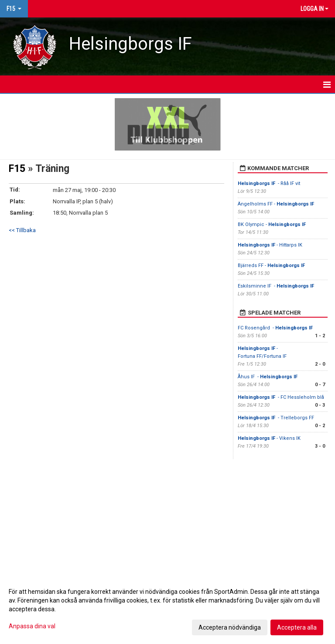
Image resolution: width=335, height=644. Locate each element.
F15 (17, 169)
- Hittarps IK (270, 245)
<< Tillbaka (22, 230)
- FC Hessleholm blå (281, 397)
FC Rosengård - (276, 328)
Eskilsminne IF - (276, 286)
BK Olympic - (272, 224)
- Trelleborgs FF (277, 418)
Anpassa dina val (32, 626)
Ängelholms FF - (276, 204)
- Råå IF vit (269, 183)
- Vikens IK (270, 438)
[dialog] (167, 609)
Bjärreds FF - (272, 265)
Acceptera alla (297, 627)
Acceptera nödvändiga (230, 627)
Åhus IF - (268, 377)
